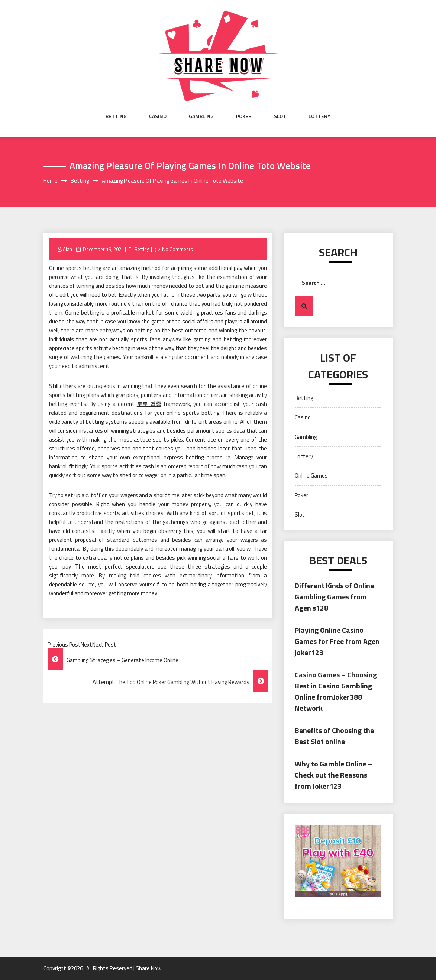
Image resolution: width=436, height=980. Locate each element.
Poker (244, 116)
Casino (158, 116)
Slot (280, 116)
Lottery (319, 116)
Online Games (311, 476)
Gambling (201, 116)
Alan (67, 249)
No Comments (177, 249)
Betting (116, 116)
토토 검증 (149, 404)
